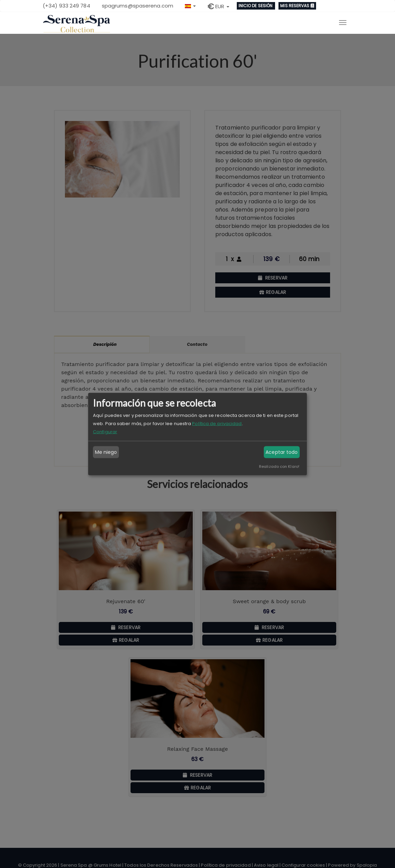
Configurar (105, 431)
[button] (190, 5)
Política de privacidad (217, 423)
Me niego (106, 452)
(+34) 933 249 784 (66, 6)
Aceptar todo (282, 452)
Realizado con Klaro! (279, 466)
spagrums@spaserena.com (138, 6)
